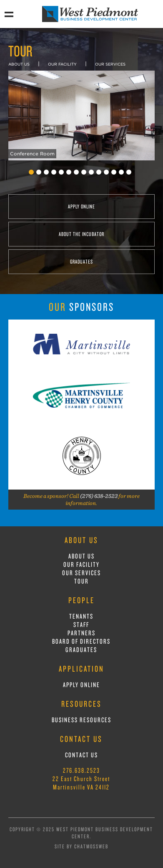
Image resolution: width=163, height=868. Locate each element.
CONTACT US (81, 755)
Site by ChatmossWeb (81, 846)
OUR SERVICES (110, 64)
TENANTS (81, 616)
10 (99, 172)
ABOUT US (19, 64)
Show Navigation (9, 14)
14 (129, 172)
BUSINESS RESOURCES (81, 720)
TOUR (81, 581)
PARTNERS (81, 633)
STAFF (81, 624)
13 (121, 172)
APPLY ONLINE (81, 206)
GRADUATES (81, 261)
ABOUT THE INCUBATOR (81, 234)
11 (106, 172)
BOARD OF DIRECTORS (81, 641)
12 (114, 172)
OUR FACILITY (62, 64)
